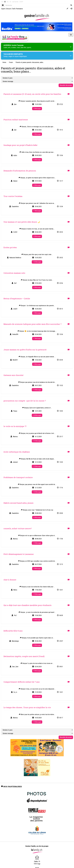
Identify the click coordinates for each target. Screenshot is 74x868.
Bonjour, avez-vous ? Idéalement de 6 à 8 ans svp (37, 510)
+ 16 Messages (37, 262)
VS (10, 2)
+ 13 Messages (37, 466)
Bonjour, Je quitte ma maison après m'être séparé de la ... (37, 178)
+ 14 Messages (37, 390)
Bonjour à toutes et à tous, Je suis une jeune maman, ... (37, 229)
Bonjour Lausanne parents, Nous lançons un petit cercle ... (37, 101)
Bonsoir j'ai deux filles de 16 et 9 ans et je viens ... (37, 280)
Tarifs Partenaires (17, 9)
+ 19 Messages (37, 594)
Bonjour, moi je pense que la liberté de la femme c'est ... (37, 433)
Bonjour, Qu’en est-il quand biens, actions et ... (37, 408)
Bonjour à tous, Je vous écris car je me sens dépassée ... (37, 689)
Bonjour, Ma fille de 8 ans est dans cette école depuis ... (37, 459)
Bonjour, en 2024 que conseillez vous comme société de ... (37, 561)
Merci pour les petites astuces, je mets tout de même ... (37, 714)
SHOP (21, 2)
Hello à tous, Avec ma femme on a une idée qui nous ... (37, 152)
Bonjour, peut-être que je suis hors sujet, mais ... (37, 254)
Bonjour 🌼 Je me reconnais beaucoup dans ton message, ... (37, 331)
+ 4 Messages (37, 569)
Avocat (9, 9)
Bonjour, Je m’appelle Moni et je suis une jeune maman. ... (37, 357)
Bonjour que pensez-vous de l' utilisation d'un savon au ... (37, 203)
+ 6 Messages (37, 517)
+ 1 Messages (37, 339)
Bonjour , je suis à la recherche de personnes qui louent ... (37, 612)
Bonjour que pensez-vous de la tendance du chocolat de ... (37, 382)
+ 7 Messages (37, 211)
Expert (3, 9)
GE (5, 2)
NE (8, 2)
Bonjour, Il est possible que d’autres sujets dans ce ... (37, 638)
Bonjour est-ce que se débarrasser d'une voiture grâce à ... (37, 536)
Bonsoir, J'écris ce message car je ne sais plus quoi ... (37, 127)
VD (2, 2)
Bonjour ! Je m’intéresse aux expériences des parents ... (37, 306)
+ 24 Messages (37, 415)
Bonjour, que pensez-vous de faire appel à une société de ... (37, 484)
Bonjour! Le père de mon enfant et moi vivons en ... (37, 663)
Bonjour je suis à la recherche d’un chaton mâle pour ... (37, 587)
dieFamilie (15, 2)
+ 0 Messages (37, 109)
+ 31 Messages (37, 441)
